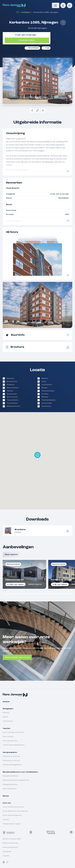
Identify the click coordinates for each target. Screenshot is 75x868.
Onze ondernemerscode (13, 807)
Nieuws (6, 796)
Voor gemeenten (10, 741)
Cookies (6, 856)
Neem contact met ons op (17, 657)
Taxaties (7, 728)
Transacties (8, 721)
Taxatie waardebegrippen (14, 745)
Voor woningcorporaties (13, 732)
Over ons (7, 803)
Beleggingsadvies (10, 785)
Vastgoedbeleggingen (12, 765)
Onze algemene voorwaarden (15, 811)
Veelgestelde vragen (12, 824)
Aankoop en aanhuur (12, 756)
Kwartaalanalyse (10, 789)
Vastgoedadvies (10, 752)
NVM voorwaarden (11, 843)
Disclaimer (7, 852)
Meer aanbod (11, 554)
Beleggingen (8, 709)
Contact (6, 820)
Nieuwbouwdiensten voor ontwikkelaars (20, 772)
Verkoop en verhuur (11, 761)
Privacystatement (10, 847)
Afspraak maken (27, 40)
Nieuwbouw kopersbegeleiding (16, 780)
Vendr (5, 717)
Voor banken (8, 737)
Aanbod (6, 702)
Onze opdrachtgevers (12, 815)
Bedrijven (26, 12)
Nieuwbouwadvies (10, 776)
